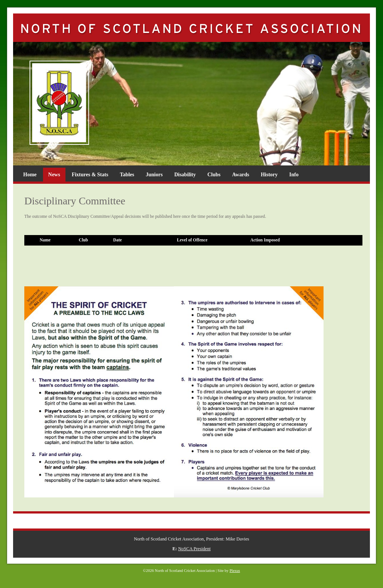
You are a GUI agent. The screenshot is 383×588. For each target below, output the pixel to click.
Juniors (154, 175)
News (54, 175)
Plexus (235, 571)
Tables (127, 175)
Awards (241, 175)
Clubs (214, 175)
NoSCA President (194, 549)
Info (294, 175)
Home (30, 175)
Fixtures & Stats (90, 175)
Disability (185, 175)
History (269, 175)
